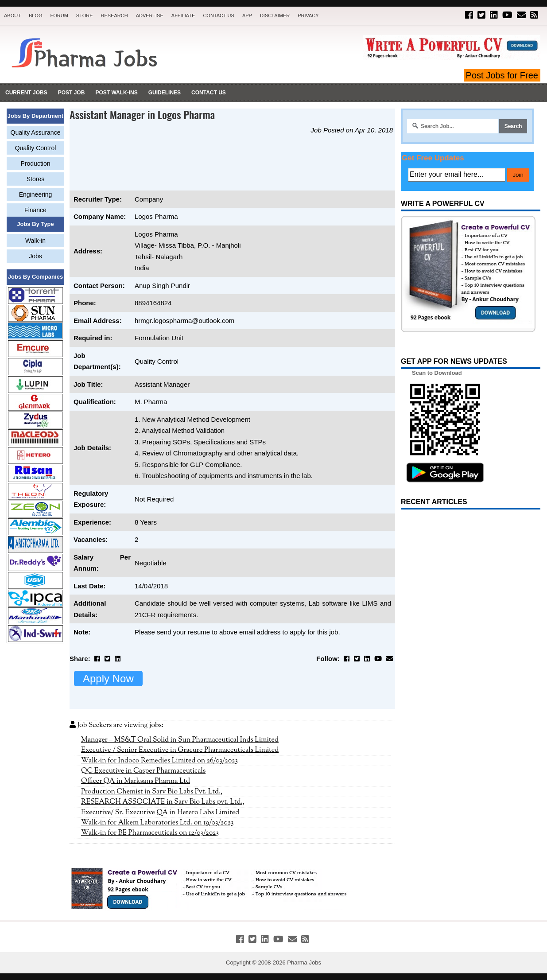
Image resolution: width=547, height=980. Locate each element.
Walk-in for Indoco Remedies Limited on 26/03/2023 (159, 761)
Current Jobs (26, 93)
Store (85, 16)
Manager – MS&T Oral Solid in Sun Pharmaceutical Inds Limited (180, 740)
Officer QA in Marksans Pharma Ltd (136, 781)
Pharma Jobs (304, 962)
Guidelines (165, 93)
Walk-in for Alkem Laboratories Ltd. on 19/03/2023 (157, 823)
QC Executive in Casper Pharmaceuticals (143, 771)
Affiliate (183, 16)
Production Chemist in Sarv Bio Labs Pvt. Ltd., (152, 792)
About (12, 16)
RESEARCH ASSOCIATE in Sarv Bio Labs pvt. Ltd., (163, 802)
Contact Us (219, 16)
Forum (59, 16)
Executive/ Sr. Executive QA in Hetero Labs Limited (160, 813)
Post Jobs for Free (502, 75)
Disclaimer (275, 16)
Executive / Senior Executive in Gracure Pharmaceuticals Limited (180, 750)
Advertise (150, 16)
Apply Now (108, 679)
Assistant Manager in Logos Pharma (142, 114)
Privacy (308, 16)
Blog (36, 16)
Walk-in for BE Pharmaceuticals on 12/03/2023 (150, 833)
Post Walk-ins (116, 93)
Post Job (72, 93)
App (247, 16)
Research (114, 16)
